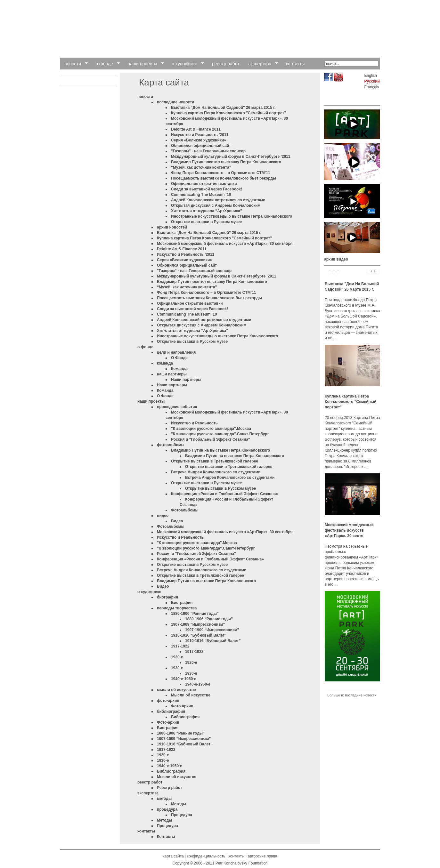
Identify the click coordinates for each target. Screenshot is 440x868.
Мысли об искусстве (191, 695)
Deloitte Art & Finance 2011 (196, 129)
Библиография (185, 717)
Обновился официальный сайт (201, 146)
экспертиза (148, 793)
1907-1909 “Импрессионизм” (198, 624)
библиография (171, 711)
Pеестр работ (170, 788)
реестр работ (150, 782)
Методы (179, 804)
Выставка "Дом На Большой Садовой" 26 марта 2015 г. (223, 108)
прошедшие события (177, 407)
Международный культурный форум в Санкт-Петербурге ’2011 (231, 157)
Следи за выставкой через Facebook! (207, 189)
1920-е (177, 657)
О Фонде (179, 358)
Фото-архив (182, 706)
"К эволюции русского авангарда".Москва (211, 429)
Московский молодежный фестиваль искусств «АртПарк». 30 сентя (349, 530)
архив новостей (172, 227)
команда (165, 363)
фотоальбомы (171, 445)
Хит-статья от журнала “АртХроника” (207, 211)
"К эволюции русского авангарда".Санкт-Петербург (220, 434)
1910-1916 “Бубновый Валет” (199, 635)
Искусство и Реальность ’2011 (200, 135)
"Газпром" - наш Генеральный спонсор (208, 151)
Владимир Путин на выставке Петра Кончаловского (220, 450)
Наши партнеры (186, 380)
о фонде (145, 347)
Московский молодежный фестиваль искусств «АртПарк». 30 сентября (225, 244)
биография (167, 597)
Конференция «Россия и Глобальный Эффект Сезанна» (224, 494)
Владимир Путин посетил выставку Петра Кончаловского (226, 162)
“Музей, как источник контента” (201, 167)
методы (164, 799)
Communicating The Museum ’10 (201, 195)
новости (145, 97)
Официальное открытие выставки (204, 184)
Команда (179, 369)
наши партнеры (172, 374)
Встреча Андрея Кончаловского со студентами (216, 472)
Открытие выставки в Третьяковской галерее (215, 461)
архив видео (336, 259)
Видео (177, 521)
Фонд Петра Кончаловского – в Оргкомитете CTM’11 (221, 173)
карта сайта (173, 856)
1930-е (177, 668)
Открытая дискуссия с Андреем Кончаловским (216, 205)
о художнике (149, 592)
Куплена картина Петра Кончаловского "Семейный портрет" (228, 113)
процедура (167, 809)
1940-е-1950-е (184, 679)
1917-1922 (180, 646)
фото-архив (168, 701)
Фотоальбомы (185, 510)
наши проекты (151, 401)
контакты (146, 831)
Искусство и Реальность (194, 423)
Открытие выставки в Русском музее (206, 222)
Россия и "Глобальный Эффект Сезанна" (211, 439)
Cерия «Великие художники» (199, 140)
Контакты (166, 837)
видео (163, 516)
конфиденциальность (206, 856)
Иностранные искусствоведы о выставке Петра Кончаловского (232, 216)
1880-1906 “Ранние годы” (195, 614)
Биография (182, 603)
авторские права (262, 856)
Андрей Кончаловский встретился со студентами (218, 200)
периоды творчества (177, 608)
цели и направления (176, 352)
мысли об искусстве (176, 690)
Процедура (182, 815)
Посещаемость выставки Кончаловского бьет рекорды (224, 178)
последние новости (175, 102)
